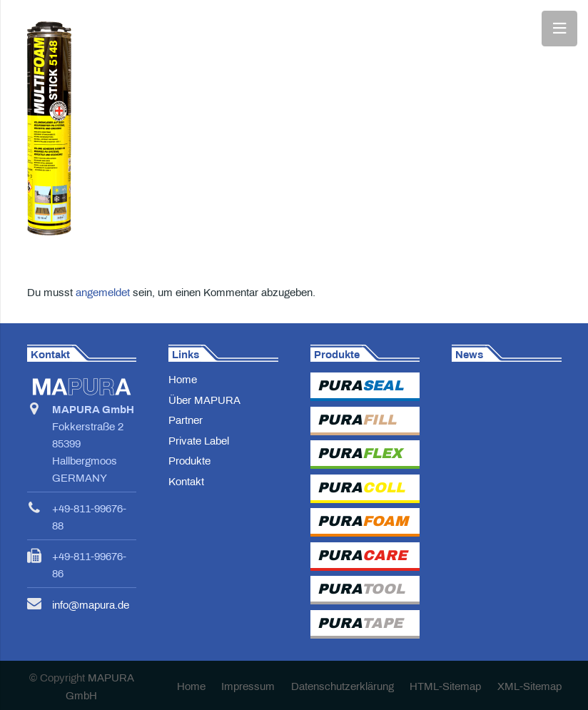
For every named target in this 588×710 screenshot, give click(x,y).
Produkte (189, 461)
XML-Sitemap (529, 686)
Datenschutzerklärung (343, 686)
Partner (186, 420)
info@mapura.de (91, 605)
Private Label (199, 441)
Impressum (248, 686)
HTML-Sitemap (445, 686)
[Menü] (559, 29)
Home (183, 380)
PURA (360, 385)
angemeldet (103, 293)
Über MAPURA (204, 400)
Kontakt (186, 482)
